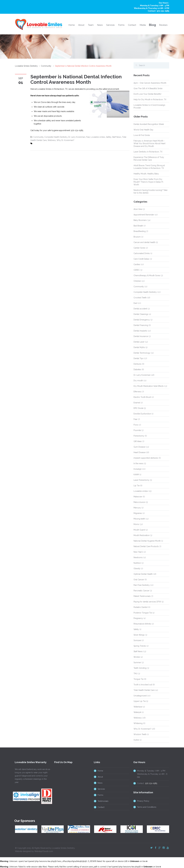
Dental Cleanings (141, 314)
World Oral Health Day (143, 130)
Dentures (137, 364)
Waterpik (137, 712)
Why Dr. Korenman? (65, 140)
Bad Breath (138, 226)
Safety (109, 137)
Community (46, 66)
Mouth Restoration (142, 535)
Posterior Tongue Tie (143, 613)
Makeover (138, 497)
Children (137, 281)
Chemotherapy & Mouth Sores (147, 275)
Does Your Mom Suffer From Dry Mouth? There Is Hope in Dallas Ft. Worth (149, 182)
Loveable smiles (98, 137)
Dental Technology (142, 353)
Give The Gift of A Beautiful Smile (148, 88)
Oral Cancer (139, 580)
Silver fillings (139, 635)
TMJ (135, 674)
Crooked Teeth (140, 298)
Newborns (138, 557)
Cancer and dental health (144, 242)
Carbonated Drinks (142, 253)
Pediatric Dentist (141, 607)
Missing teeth (139, 519)
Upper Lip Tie (140, 701)
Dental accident (140, 309)
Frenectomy (139, 436)
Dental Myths (139, 347)
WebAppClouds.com (44, 849)
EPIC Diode (138, 408)
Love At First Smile (142, 135)
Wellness (52, 140)
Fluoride (137, 430)
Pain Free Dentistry (142, 585)
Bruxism (137, 237)
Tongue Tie (139, 679)
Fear (88, 137)
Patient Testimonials (142, 596)
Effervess (137, 392)
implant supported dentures (146, 458)
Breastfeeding (140, 231)
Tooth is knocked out (143, 685)
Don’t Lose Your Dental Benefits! (147, 94)
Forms (121, 25)
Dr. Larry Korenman (77, 137)
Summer (137, 662)
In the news (139, 463)
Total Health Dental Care (144, 690)
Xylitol (136, 740)
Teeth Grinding (140, 668)
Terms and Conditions (145, 807)
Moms (136, 524)
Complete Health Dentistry (56, 137)
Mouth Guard (139, 530)
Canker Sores (139, 248)
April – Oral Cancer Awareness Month (150, 83)
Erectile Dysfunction (142, 414)
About (81, 25)
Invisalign (138, 469)
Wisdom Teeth (140, 734)
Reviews (163, 25)
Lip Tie (137, 486)
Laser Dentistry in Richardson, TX (148, 152)
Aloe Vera (138, 209)
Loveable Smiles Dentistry (26, 66)
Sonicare (137, 640)
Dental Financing (141, 325)
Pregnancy (138, 618)
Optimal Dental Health (143, 574)
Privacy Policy (141, 801)
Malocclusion (139, 502)
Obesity (137, 569)
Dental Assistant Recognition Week (149, 124)
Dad (135, 303)
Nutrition (137, 563)
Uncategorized (140, 696)
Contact (132, 25)
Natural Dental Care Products (146, 546)
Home (72, 25)
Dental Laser (139, 342)
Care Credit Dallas (141, 259)
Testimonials (101, 801)
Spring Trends (140, 646)
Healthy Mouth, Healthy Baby (146, 174)
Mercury (137, 508)
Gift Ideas (138, 441)
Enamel (137, 403)
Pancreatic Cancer (141, 591)
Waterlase (138, 707)
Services (110, 25)
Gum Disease (139, 447)
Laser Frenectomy (141, 480)
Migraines (138, 513)
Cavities (137, 264)
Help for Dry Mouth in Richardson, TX (150, 100)
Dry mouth (138, 381)
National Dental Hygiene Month (147, 541)
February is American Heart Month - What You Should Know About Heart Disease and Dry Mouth (149, 143)
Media (143, 25)
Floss (136, 425)
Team (91, 25)
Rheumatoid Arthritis (142, 624)
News (100, 25)
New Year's (138, 552)
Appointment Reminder (144, 215)
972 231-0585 (163, 11)
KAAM (136, 475)
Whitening (138, 723)
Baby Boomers (140, 220)
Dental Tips (139, 358)
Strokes (137, 657)
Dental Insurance (141, 336)
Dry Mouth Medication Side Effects (149, 386)
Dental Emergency (142, 320)
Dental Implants (140, 331)
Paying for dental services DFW (147, 602)
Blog (152, 25)
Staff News (117, 137)
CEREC (137, 270)
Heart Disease (140, 452)
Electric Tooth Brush (142, 397)
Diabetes (137, 369)
